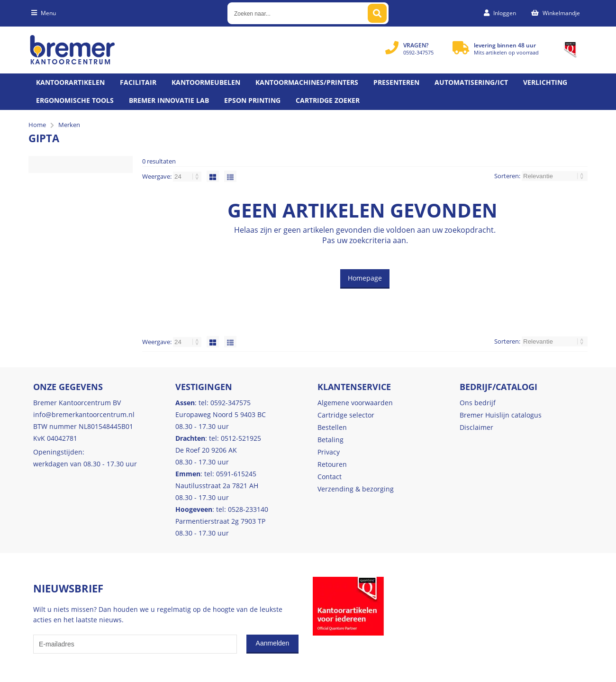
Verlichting (545, 82)
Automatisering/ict (471, 82)
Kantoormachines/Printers (307, 82)
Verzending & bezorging (356, 489)
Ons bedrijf (478, 403)
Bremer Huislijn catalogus (501, 415)
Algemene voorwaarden (355, 403)
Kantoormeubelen (206, 82)
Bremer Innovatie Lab (169, 100)
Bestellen (332, 427)
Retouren (332, 464)
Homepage (365, 278)
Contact (330, 477)
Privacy (329, 452)
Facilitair (138, 82)
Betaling (331, 440)
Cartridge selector (346, 415)
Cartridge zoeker (328, 100)
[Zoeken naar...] (377, 13)
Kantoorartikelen (70, 82)
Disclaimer (476, 427)
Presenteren (396, 82)
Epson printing (252, 100)
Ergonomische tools (75, 100)
